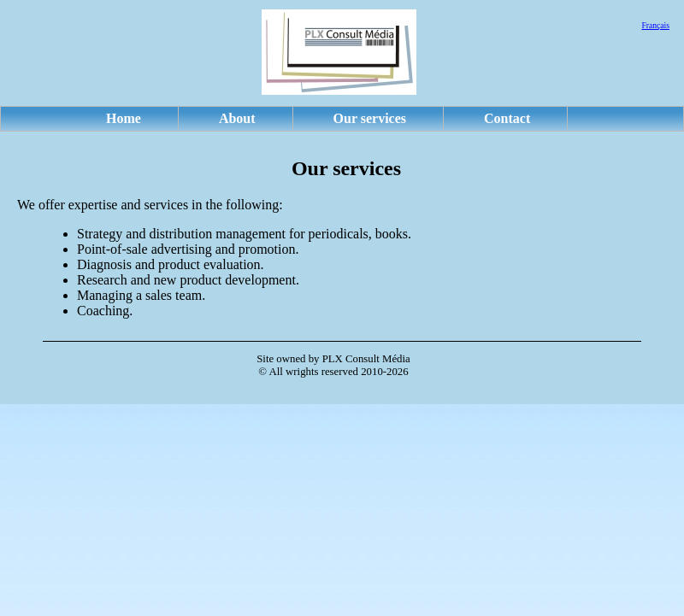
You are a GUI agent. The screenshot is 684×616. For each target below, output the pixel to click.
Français (655, 25)
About (237, 118)
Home (124, 118)
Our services (370, 118)
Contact (507, 118)
